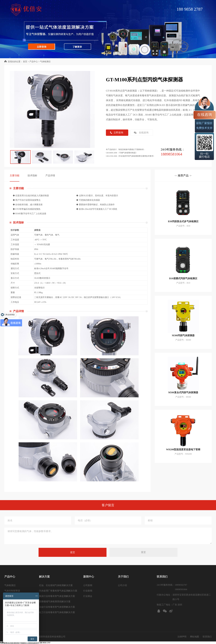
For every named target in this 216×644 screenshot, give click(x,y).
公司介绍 (122, 585)
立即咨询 (118, 133)
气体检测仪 (45, 62)
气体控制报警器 (12, 591)
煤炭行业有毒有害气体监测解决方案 (57, 596)
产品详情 (50, 175)
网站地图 (195, 637)
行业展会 (88, 596)
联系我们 (207, 637)
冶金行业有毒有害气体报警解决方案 (57, 607)
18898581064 (171, 154)
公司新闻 (88, 585)
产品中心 (34, 62)
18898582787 (181, 585)
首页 (25, 62)
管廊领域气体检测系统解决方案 (55, 602)
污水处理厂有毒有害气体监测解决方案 (58, 591)
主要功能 (15, 175)
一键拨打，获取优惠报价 (35, 643)
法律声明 (182, 637)
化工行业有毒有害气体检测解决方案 (57, 612)
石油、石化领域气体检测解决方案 (56, 585)
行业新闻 (88, 591)
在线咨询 (144, 133)
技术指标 (32, 175)
